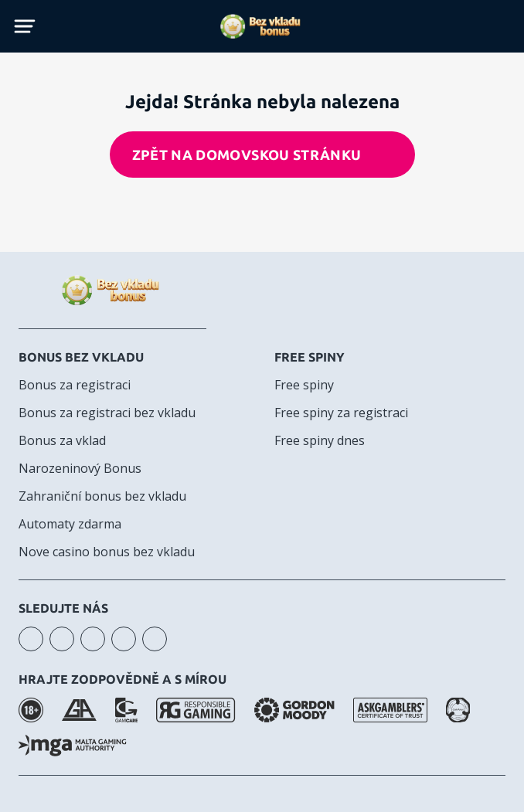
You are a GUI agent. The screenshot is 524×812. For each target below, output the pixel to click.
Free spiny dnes (320, 440)
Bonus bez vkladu (81, 357)
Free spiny (310, 357)
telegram (124, 639)
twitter (155, 639)
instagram (31, 639)
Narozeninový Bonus (80, 468)
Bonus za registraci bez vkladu (107, 413)
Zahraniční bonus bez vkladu (102, 496)
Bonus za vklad (62, 440)
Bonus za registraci (75, 385)
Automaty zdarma (70, 524)
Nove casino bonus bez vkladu (107, 552)
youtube (62, 639)
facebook (93, 639)
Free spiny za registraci (341, 413)
